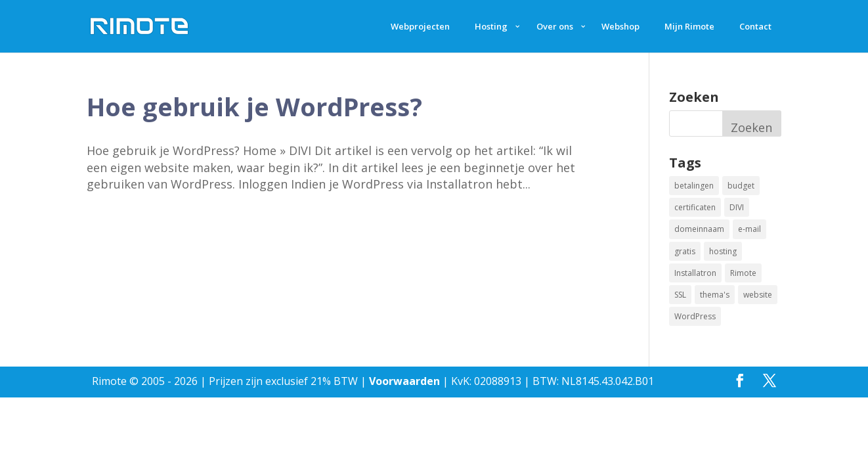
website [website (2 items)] (758, 295)
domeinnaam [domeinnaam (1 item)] (699, 229)
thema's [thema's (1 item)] (715, 295)
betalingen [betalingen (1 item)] (694, 186)
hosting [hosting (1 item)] (723, 251)
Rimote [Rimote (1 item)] (743, 273)
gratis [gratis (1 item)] (685, 251)
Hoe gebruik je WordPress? (254, 106)
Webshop (620, 26)
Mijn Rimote (689, 26)
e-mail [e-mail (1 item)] (749, 229)
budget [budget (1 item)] (741, 186)
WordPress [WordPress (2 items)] (695, 316)
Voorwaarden (404, 381)
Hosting (491, 26)
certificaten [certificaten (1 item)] (695, 207)
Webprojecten (420, 26)
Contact (755, 26)
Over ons (555, 26)
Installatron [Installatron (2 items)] (695, 273)
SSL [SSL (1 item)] (680, 295)
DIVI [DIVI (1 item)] (737, 207)
